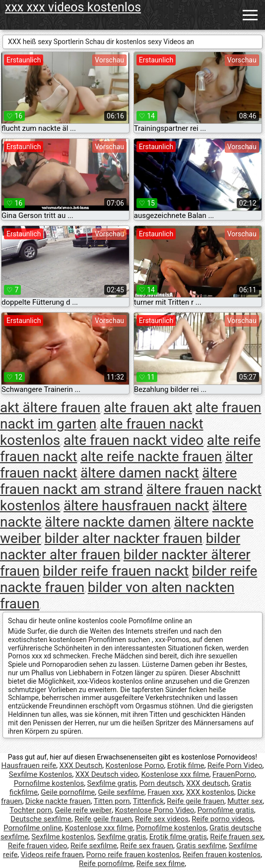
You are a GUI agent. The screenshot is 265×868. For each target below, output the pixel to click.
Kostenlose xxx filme (175, 774)
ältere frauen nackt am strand (118, 481)
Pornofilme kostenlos (49, 783)
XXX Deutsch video (107, 774)
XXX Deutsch (81, 765)
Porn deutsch (161, 783)
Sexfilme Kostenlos (41, 774)
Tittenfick (148, 801)
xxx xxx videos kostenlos (73, 7)
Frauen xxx (165, 792)
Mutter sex (245, 801)
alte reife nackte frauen (151, 457)
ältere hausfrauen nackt (136, 506)
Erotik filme (186, 765)
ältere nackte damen (107, 522)
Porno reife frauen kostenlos (133, 855)
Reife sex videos (162, 819)
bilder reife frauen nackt (116, 571)
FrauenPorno (233, 774)
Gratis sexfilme (201, 846)
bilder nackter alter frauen (120, 546)
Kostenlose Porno (134, 765)
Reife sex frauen (147, 846)
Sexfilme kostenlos (63, 837)
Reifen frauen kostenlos (222, 855)
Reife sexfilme (94, 846)
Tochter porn (31, 810)
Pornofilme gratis (226, 810)
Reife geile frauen (196, 801)
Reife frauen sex (236, 837)
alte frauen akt (148, 407)
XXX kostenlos (210, 792)
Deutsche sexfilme (41, 819)
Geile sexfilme (121, 792)
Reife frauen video (38, 846)
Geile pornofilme (68, 792)
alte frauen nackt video (133, 440)
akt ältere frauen (50, 407)
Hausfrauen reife (29, 765)
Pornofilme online (33, 828)
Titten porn (112, 801)
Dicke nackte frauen (58, 801)
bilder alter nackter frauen (123, 538)
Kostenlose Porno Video (154, 810)
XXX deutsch (207, 783)
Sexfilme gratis (112, 783)
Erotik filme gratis (178, 837)
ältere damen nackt (140, 473)
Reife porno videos (222, 819)
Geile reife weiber (83, 810)
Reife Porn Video (235, 765)
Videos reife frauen (52, 855)
